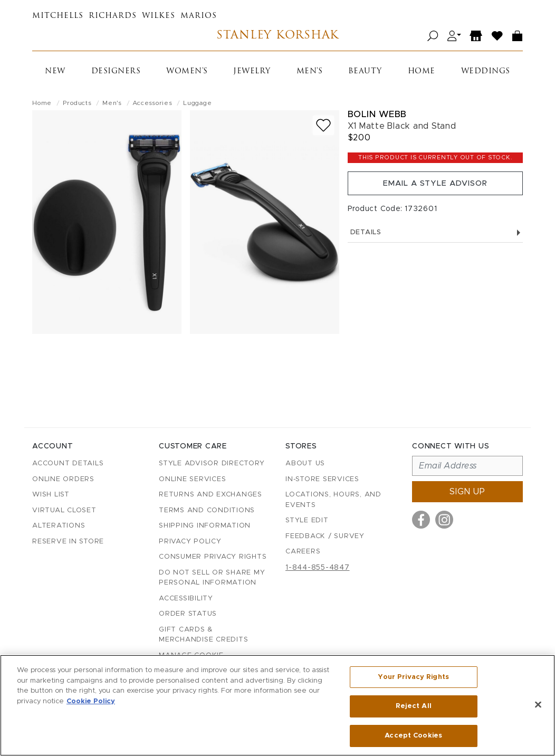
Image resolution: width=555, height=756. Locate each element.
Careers (303, 552)
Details (435, 239)
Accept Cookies (413, 734)
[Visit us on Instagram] (444, 520)
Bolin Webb (377, 114)
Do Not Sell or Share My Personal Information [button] (212, 578)
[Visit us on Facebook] (421, 520)
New (55, 71)
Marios (199, 16)
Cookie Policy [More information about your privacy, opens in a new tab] (91, 702)
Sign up (467, 492)
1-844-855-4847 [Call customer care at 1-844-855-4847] (318, 568)
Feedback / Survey (325, 536)
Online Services (192, 479)
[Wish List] (497, 36)
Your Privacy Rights (413, 680)
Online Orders (63, 479)
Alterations (59, 526)
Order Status (188, 614)
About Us (305, 463)
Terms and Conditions (207, 510)
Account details (68, 463)
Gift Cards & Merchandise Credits (203, 635)
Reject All (414, 707)
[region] (277, 706)
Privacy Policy (190, 542)
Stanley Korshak (277, 36)
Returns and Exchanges (210, 495)
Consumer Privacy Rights (213, 557)
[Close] (538, 705)
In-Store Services (322, 479)
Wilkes (159, 16)
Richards (113, 16)
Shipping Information (205, 526)
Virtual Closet (64, 510)
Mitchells (58, 16)
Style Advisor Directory (212, 463)
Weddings (486, 71)
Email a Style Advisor (435, 187)
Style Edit (307, 520)
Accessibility (186, 599)
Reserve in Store (68, 542)
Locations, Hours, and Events (333, 500)
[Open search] (433, 36)
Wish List (51, 495)
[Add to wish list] (323, 125)
